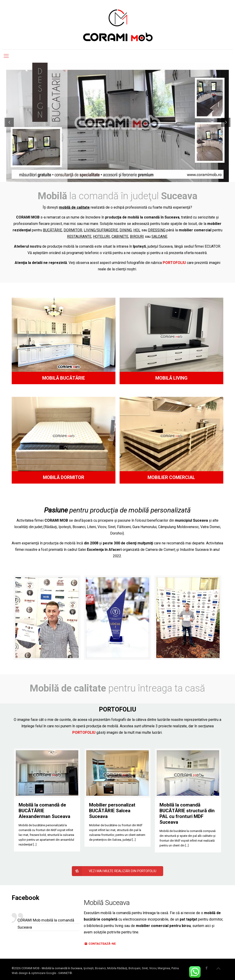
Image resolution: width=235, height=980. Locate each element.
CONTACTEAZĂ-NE (100, 944)
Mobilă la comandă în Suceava (62, 968)
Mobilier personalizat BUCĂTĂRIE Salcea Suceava (112, 811)
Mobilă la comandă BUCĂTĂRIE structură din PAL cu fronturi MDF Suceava (187, 813)
